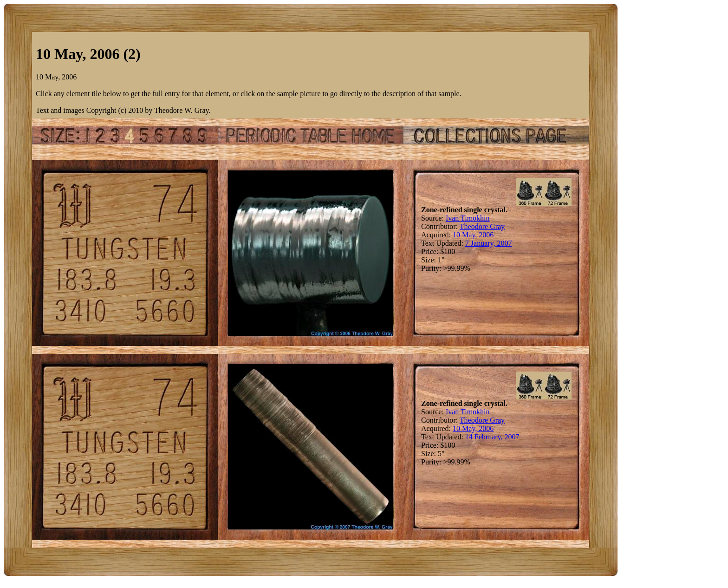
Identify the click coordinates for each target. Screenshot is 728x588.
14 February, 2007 (492, 437)
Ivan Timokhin (468, 218)
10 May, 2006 (473, 235)
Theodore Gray (482, 226)
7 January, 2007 (489, 243)
